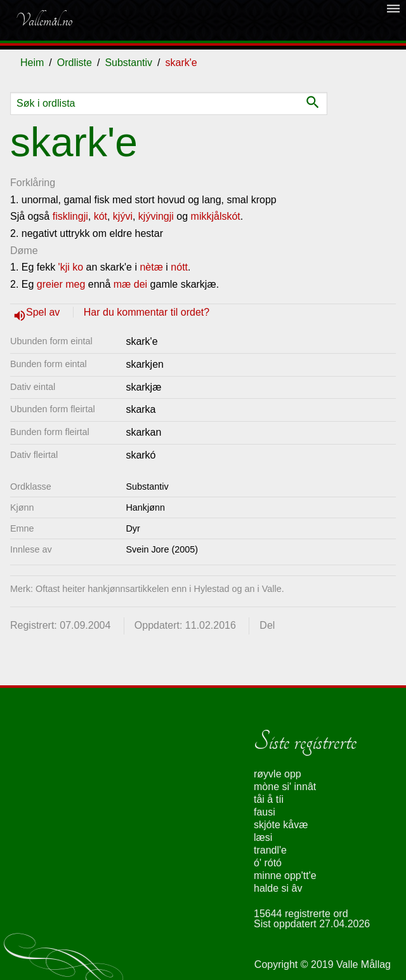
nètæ (151, 267)
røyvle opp (278, 774)
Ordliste (75, 63)
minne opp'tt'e (285, 876)
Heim (32, 63)
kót (101, 216)
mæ (122, 284)
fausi (265, 812)
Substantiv (128, 63)
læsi (263, 837)
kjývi (123, 216)
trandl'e (270, 850)
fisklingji (70, 216)
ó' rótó (268, 863)
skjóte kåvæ (281, 825)
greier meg (61, 284)
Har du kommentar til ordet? (147, 312)
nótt (179, 267)
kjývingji (156, 216)
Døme (24, 251)
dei (141, 284)
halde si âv (278, 888)
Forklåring (33, 183)
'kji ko (71, 267)
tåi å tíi (269, 799)
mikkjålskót (216, 216)
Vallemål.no (44, 20)
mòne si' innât (285, 787)
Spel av (44, 312)
